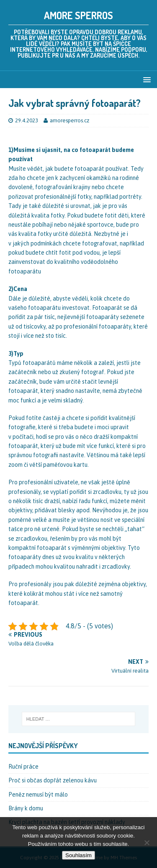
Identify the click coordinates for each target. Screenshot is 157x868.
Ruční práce (23, 767)
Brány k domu (26, 808)
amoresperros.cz (69, 120)
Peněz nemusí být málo (38, 795)
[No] (147, 843)
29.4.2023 (27, 120)
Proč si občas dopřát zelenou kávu (53, 780)
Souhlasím (78, 855)
